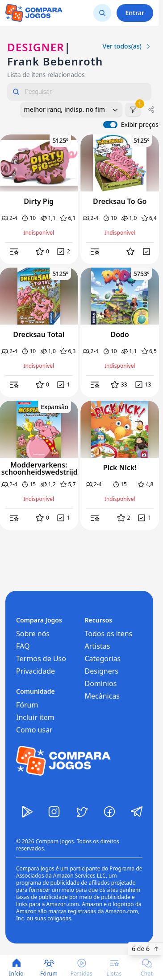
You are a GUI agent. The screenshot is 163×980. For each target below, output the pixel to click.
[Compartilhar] (151, 110)
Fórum (27, 705)
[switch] (110, 125)
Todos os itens (109, 634)
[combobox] (71, 110)
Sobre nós (33, 634)
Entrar (135, 13)
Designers (102, 671)
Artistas (98, 646)
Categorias (103, 659)
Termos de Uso (41, 659)
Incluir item (35, 717)
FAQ (23, 646)
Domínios (101, 683)
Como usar (34, 730)
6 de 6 (146, 949)
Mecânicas (102, 696)
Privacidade (36, 671)
